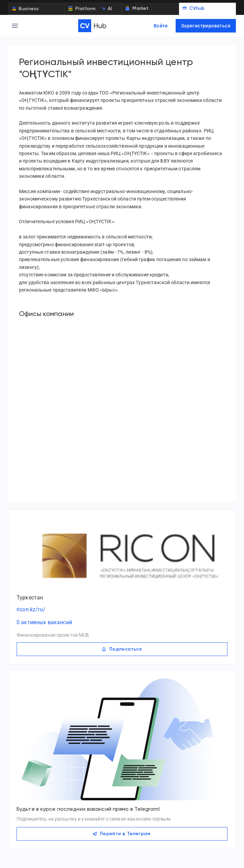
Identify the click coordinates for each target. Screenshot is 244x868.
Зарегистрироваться (206, 26)
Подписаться (122, 649)
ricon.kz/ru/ (31, 609)
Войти (161, 26)
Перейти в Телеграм (122, 834)
